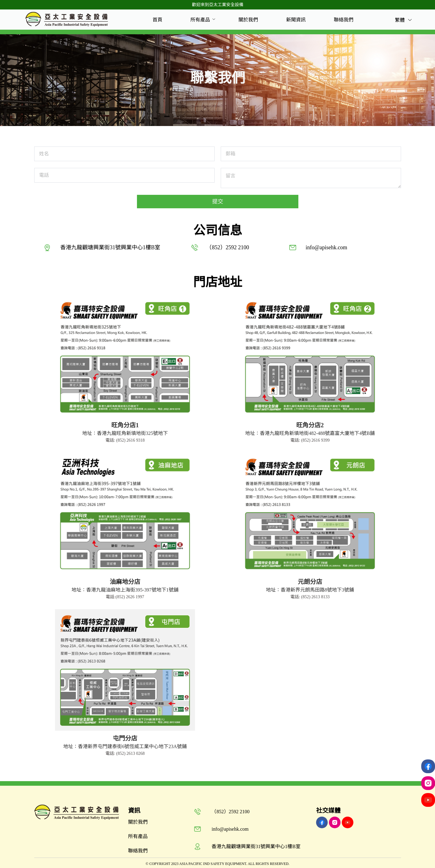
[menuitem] (157, 20)
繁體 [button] (404, 20)
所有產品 (200, 20)
